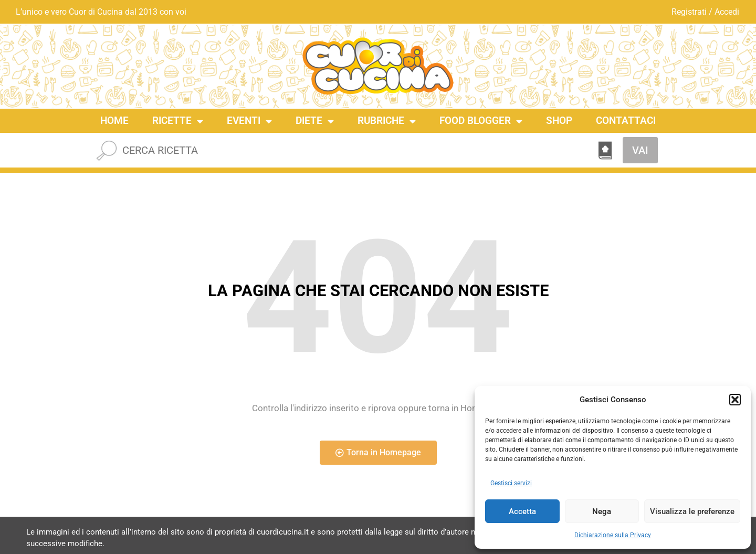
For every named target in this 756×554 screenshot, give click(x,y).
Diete (315, 121)
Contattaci (626, 121)
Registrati (689, 12)
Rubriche (387, 121)
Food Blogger (481, 121)
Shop (559, 121)
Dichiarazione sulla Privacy (613, 535)
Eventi (249, 121)
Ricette (178, 121)
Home (114, 121)
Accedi (727, 12)
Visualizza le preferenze (692, 511)
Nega (602, 511)
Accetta (522, 511)
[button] (735, 400)
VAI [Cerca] (640, 150)
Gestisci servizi (511, 483)
